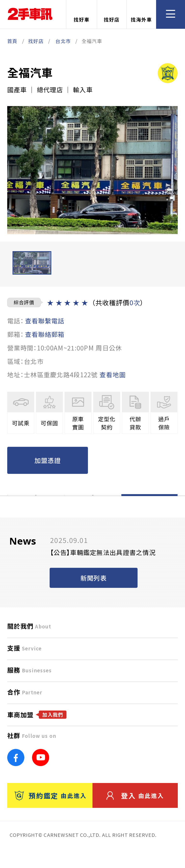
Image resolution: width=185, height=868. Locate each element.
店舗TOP (36, 505)
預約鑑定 (50, 815)
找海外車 (141, 15)
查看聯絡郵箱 (45, 334)
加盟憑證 (48, 460)
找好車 (82, 15)
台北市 (63, 41)
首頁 (12, 41)
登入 (135, 815)
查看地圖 (113, 374)
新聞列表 (94, 598)
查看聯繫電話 (45, 321)
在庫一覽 (93, 505)
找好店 (112, 15)
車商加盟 (37, 735)
